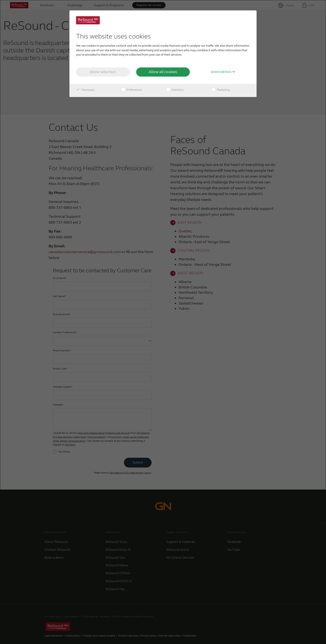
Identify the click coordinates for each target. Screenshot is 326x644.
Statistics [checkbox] (175, 90)
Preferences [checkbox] (132, 90)
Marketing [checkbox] (220, 90)
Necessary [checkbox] (85, 90)
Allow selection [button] (103, 72)
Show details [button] (223, 72)
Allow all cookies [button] (163, 72)
